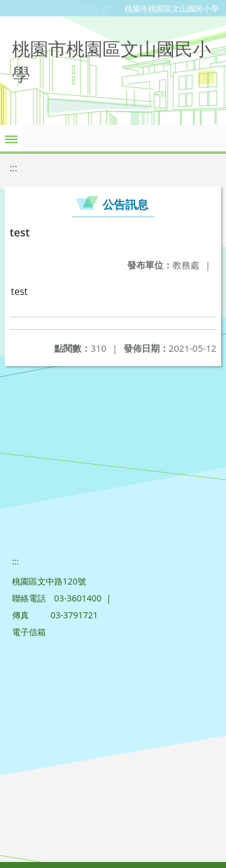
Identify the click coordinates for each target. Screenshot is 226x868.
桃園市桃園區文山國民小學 (172, 8)
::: (105, 8)
